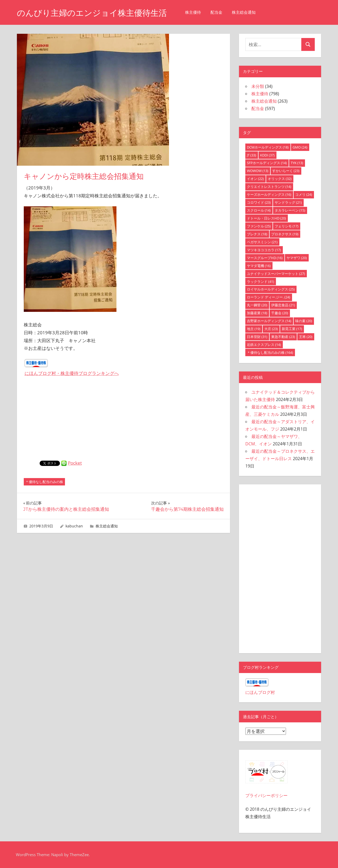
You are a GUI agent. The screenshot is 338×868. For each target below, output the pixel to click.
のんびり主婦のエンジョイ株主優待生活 (94, 13)
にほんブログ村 (260, 692)
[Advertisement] (124, 421)
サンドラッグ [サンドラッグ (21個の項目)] (288, 202)
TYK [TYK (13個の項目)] (297, 163)
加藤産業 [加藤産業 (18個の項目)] (257, 313)
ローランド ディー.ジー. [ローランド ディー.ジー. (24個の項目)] (269, 297)
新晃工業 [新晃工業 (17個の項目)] (292, 329)
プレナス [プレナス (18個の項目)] (257, 234)
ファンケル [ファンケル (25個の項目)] (259, 226)
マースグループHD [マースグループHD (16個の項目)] (265, 258)
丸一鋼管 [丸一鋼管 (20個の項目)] (257, 305)
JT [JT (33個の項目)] (252, 155)
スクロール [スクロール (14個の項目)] (259, 210)
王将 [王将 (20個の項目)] (306, 337)
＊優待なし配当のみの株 (44, 482)
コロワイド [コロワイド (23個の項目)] (259, 202)
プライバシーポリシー (266, 795)
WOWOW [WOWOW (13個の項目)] (258, 171)
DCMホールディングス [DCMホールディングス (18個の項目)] (268, 147)
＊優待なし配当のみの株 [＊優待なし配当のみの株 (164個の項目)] (270, 352)
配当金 (221, 12)
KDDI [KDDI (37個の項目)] (267, 155)
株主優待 (198, 12)
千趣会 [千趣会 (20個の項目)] (280, 313)
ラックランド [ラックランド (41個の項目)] (260, 282)
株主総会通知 (248, 12)
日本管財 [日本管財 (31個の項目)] (257, 337)
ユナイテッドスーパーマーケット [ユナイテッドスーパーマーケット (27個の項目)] (276, 274)
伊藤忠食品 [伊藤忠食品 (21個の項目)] (283, 305)
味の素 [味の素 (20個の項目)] (304, 321)
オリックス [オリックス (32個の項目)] (280, 179)
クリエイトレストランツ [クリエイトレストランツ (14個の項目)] (269, 187)
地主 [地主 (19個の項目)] (254, 329)
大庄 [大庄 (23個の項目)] (271, 329)
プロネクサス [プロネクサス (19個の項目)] (285, 234)
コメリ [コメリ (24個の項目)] (304, 194)
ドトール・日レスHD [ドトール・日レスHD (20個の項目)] (266, 218)
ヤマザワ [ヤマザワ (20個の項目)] (297, 258)
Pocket (75, 463)
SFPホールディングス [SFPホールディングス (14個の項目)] (267, 163)
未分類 (258, 86)
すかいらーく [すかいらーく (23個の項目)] (286, 171)
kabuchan (74, 526)
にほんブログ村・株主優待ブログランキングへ (72, 373)
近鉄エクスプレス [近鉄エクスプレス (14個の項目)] (264, 345)
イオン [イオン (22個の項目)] (255, 179)
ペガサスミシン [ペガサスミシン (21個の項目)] (262, 242)
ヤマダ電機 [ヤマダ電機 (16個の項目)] (259, 266)
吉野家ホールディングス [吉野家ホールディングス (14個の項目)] (269, 321)
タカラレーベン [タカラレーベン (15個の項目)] (290, 210)
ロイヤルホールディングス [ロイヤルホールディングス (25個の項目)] (271, 289)
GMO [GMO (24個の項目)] (300, 147)
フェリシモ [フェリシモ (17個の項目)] (287, 226)
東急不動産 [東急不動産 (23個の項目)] (283, 337)
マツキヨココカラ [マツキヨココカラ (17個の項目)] (264, 250)
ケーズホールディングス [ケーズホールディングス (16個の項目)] (269, 194)
